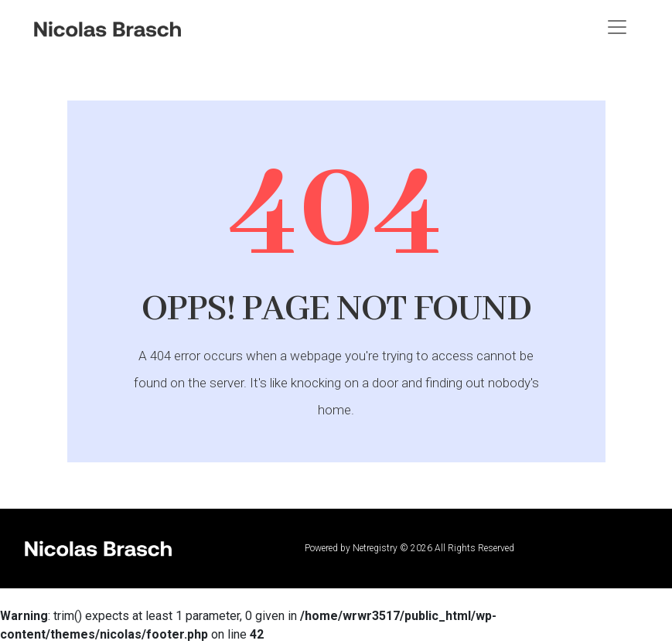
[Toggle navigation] (617, 27)
